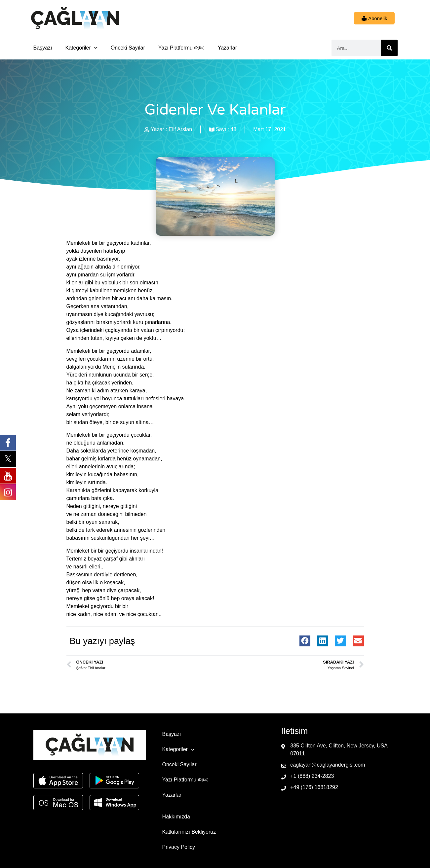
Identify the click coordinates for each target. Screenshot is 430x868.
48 (233, 129)
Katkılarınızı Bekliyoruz (189, 832)
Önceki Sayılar (128, 48)
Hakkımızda (176, 817)
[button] (305, 641)
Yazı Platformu (176, 48)
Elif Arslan (180, 129)
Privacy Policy (179, 847)
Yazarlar (227, 48)
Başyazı (43, 48)
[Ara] (389, 48)
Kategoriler (81, 48)
